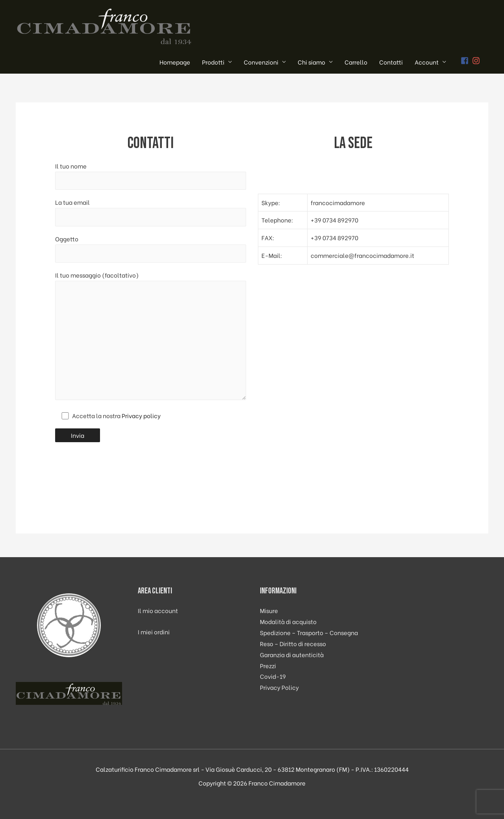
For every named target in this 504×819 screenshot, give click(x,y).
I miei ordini (154, 632)
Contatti (391, 62)
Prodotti (213, 62)
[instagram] (477, 61)
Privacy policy (141, 415)
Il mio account (158, 610)
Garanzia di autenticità (292, 654)
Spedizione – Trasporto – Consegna (309, 632)
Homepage (175, 62)
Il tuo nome (151, 176)
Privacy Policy (279, 687)
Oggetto (151, 248)
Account (427, 62)
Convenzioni (261, 62)
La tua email (151, 212)
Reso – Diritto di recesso (293, 643)
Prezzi (268, 665)
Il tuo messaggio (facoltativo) (151, 337)
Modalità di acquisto (288, 621)
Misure (269, 610)
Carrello (356, 62)
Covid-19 (273, 676)
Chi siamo (311, 62)
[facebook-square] (466, 61)
